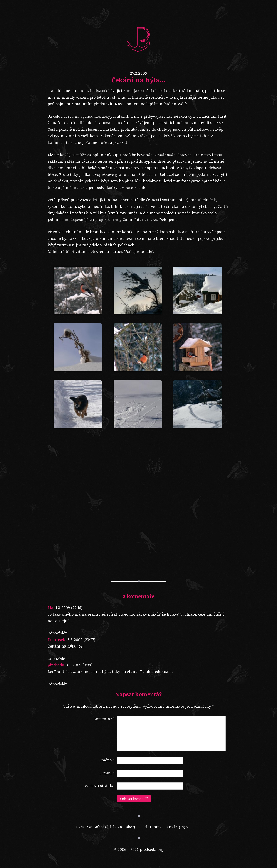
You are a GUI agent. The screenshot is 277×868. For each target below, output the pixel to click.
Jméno (107, 764)
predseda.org (138, 40)
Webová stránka (100, 789)
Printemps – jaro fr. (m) (165, 830)
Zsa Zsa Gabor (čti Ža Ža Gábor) (105, 830)
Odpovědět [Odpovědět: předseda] (57, 684)
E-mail (107, 776)
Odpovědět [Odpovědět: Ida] (57, 633)
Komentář (104, 719)
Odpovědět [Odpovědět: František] (57, 659)
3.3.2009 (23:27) (81, 639)
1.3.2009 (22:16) (69, 608)
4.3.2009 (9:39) (79, 665)
